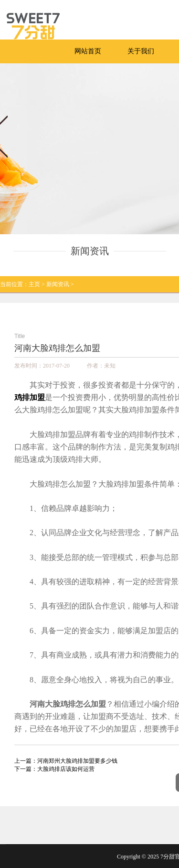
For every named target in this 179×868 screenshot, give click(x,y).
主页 (34, 284)
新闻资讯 (58, 284)
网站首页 (88, 51)
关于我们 (141, 51)
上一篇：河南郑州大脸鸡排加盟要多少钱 (66, 761)
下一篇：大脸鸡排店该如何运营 (54, 769)
